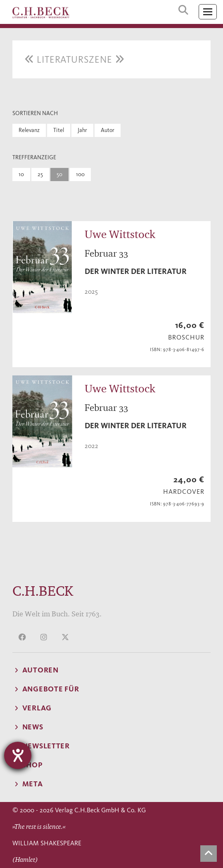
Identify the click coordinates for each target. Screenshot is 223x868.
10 (21, 174)
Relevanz (29, 130)
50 (59, 174)
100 (80, 174)
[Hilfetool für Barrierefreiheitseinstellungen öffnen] (18, 755)
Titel (59, 130)
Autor (108, 130)
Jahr (82, 130)
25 (40, 174)
